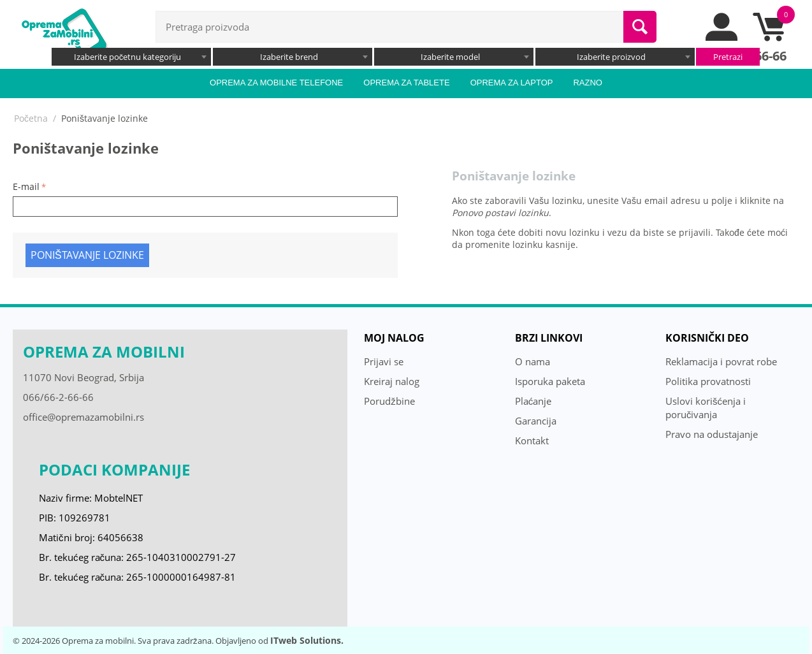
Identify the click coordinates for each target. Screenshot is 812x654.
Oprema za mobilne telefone (276, 83)
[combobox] (131, 57)
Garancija (536, 421)
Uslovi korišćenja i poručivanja (706, 408)
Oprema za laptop (512, 83)
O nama (533, 361)
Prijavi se (384, 361)
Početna (31, 118)
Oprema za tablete (406, 83)
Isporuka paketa (550, 381)
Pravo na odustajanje (712, 434)
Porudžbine (389, 401)
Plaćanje (533, 401)
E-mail (26, 186)
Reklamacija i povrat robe (721, 361)
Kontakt (532, 440)
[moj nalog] (722, 38)
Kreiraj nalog (392, 381)
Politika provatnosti (708, 381)
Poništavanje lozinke (87, 255)
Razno (588, 83)
